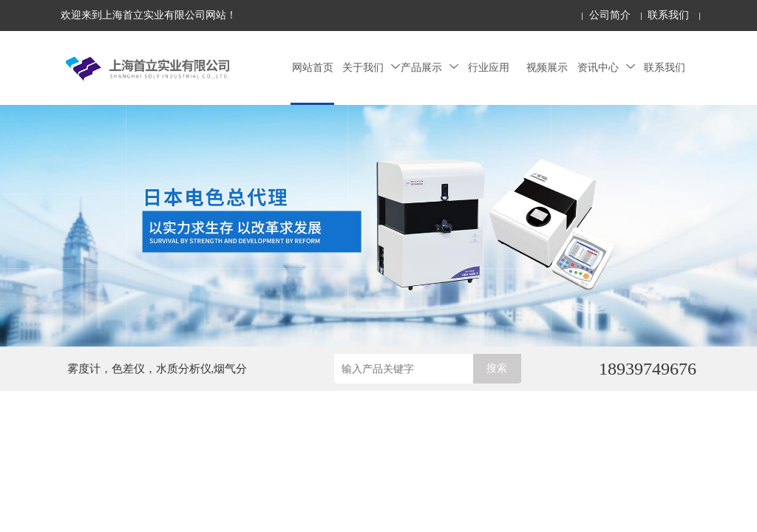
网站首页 (313, 68)
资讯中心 (606, 68)
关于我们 (371, 68)
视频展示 (547, 68)
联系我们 (668, 15)
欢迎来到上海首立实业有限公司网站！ (149, 15)
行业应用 (489, 68)
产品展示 (430, 68)
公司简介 (610, 15)
